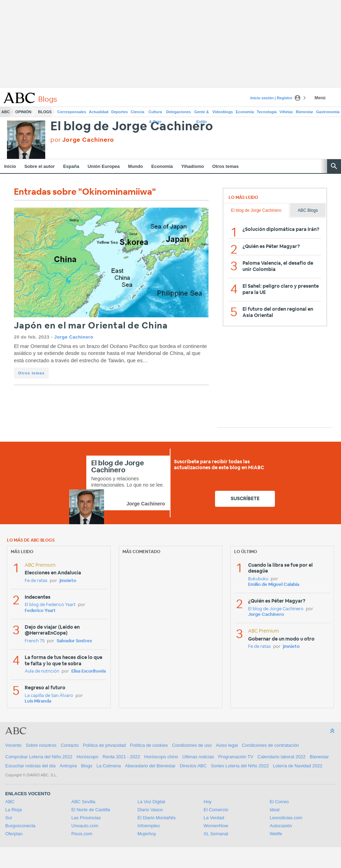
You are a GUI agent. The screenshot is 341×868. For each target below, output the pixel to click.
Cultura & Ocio (155, 113)
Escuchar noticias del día (30, 766)
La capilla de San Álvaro (49, 696)
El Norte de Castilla (91, 810)
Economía (245, 112)
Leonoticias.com (286, 818)
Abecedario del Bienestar (150, 766)
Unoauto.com (85, 826)
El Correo (279, 802)
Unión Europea (104, 166)
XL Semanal (216, 834)
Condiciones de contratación (270, 745)
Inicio (10, 166)
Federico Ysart (40, 611)
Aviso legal (227, 745)
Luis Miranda (38, 701)
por (82, 140)
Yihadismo (193, 166)
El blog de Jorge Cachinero (132, 127)
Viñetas (286, 112)
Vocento (13, 745)
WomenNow (216, 826)
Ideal (275, 810)
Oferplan (14, 834)
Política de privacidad (104, 745)
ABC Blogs (308, 210)
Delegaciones (179, 112)
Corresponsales (72, 112)
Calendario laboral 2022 (281, 757)
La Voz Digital (151, 802)
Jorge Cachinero (74, 337)
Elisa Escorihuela (89, 671)
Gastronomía (328, 112)
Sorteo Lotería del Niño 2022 (240, 766)
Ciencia (138, 112)
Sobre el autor (39, 166)
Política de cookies (149, 745)
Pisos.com (82, 834)
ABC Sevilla (83, 802)
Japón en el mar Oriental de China (91, 326)
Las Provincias (86, 818)
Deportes (120, 112)
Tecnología (267, 112)
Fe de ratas (36, 581)
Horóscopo (88, 757)
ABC (6, 112)
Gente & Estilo (201, 113)
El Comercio (216, 810)
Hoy (208, 802)
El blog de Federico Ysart (50, 605)
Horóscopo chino (161, 757)
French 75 (35, 641)
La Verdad (214, 818)
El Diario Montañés (157, 818)
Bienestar (304, 112)
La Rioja (14, 810)
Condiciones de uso (192, 745)
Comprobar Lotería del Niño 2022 (39, 757)
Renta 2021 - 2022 (121, 757)
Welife (276, 834)
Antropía (68, 766)
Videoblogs (223, 112)
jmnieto (68, 581)
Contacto (70, 745)
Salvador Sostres (74, 641)
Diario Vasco (150, 810)
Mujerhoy (147, 834)
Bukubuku (258, 579)
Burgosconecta (20, 826)
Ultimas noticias (198, 757)
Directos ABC (193, 766)
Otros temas (225, 166)
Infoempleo (149, 826)
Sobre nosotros (41, 745)
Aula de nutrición (42, 671)
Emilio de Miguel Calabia (274, 585)
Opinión (23, 112)
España (71, 166)
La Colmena (109, 766)
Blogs (45, 112)
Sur (9, 818)
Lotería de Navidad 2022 (298, 766)
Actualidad (99, 112)
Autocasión (281, 826)
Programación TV (236, 757)
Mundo (136, 166)
